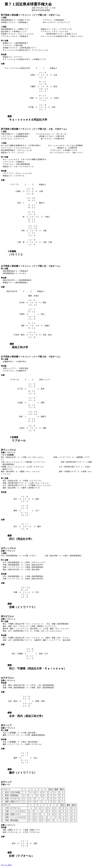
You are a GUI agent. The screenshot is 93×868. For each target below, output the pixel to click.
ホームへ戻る (6, 865)
